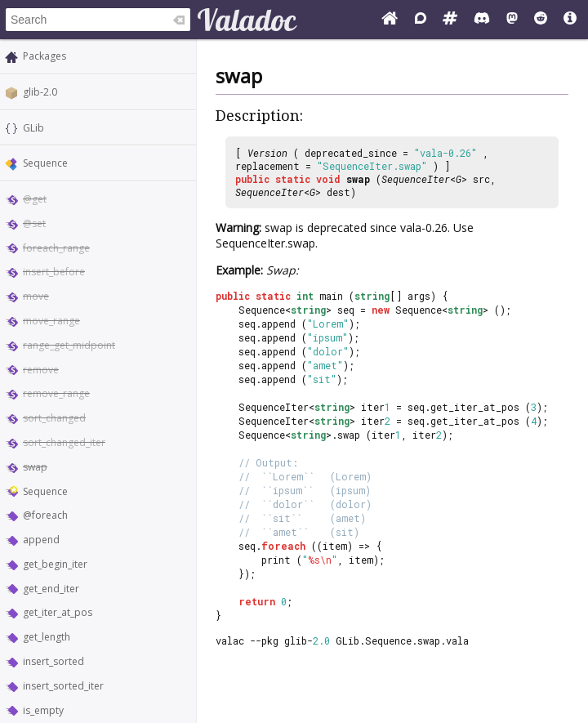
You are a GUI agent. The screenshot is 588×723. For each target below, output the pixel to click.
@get (35, 199)
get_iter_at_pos (58, 612)
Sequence (45, 163)
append (41, 540)
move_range (51, 321)
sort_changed (54, 418)
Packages (45, 56)
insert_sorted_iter (63, 686)
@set (34, 223)
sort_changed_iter (64, 442)
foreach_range (56, 248)
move (36, 296)
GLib (33, 128)
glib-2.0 (40, 92)
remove (41, 370)
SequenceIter (416, 179)
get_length (47, 637)
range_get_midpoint (69, 345)
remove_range (56, 393)
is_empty (43, 710)
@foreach (45, 515)
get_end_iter (51, 589)
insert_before (54, 272)
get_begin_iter (55, 564)
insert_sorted (53, 661)
